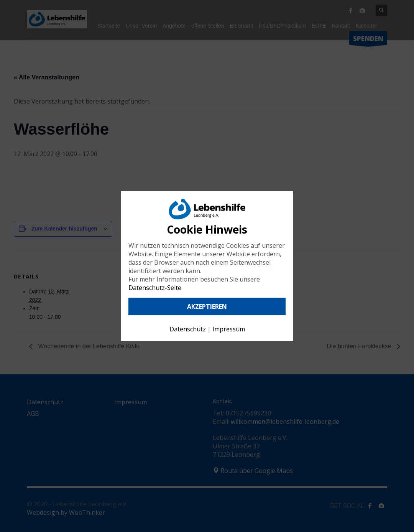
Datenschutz (188, 329)
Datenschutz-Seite (155, 288)
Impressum (229, 329)
